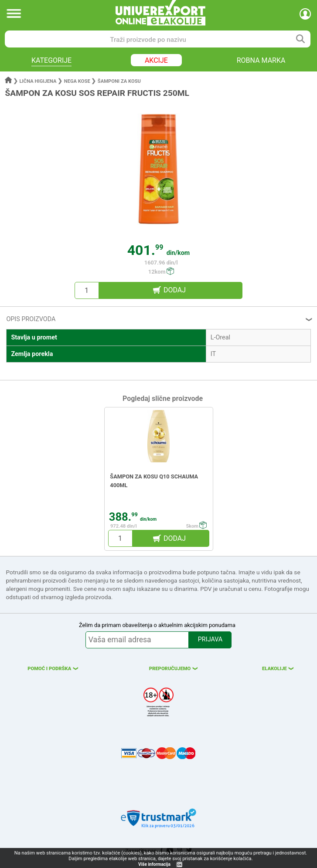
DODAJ (175, 290)
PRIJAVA (210, 639)
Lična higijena (39, 81)
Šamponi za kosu (119, 81)
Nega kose (77, 81)
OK (180, 865)
